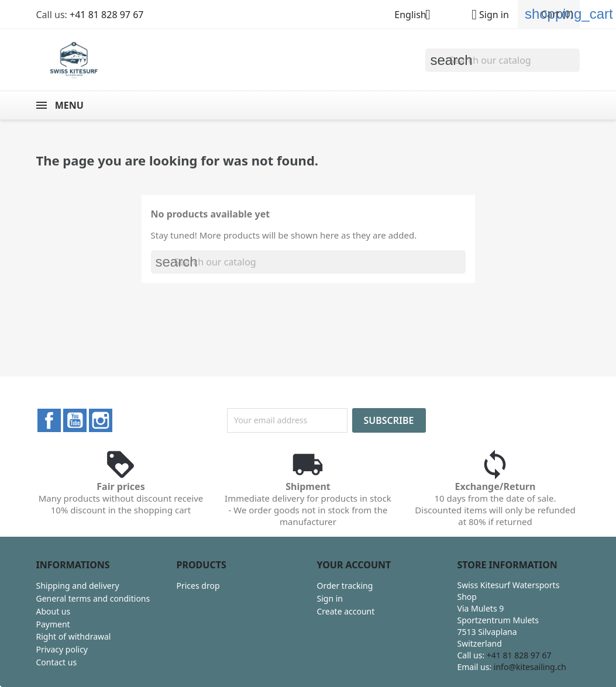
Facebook (49, 420)
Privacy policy (62, 649)
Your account (354, 565)
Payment (53, 624)
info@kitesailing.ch (530, 667)
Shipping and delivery (78, 586)
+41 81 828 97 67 (106, 15)
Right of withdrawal (74, 636)
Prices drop (198, 586)
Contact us (57, 662)
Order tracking (345, 586)
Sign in (330, 598)
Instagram (101, 420)
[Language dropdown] (417, 16)
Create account (346, 611)
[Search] (503, 60)
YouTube (75, 420)
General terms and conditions (93, 598)
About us (54, 611)
